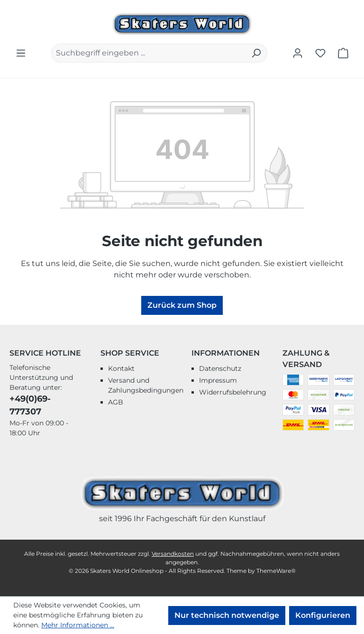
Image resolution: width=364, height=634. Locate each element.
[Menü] (21, 53)
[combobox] (148, 53)
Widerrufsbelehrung (233, 392)
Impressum (218, 380)
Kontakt (121, 368)
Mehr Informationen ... (78, 625)
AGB (116, 402)
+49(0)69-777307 (30, 405)
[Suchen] (256, 53)
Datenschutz (220, 368)
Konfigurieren (323, 615)
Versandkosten (173, 554)
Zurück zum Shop (182, 305)
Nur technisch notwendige (227, 615)
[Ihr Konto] (298, 53)
